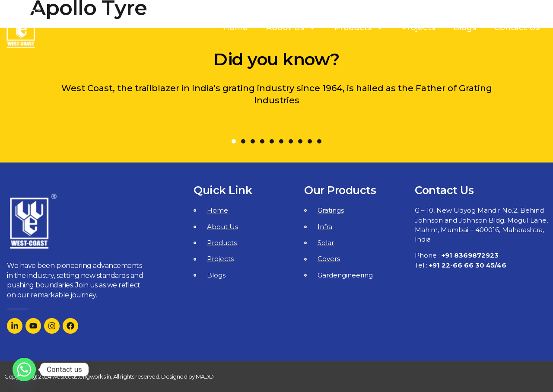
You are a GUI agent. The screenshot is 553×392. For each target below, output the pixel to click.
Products (359, 28)
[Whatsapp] (24, 370)
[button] (234, 141)
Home (235, 28)
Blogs (465, 28)
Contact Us (517, 28)
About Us (291, 28)
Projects (418, 28)
